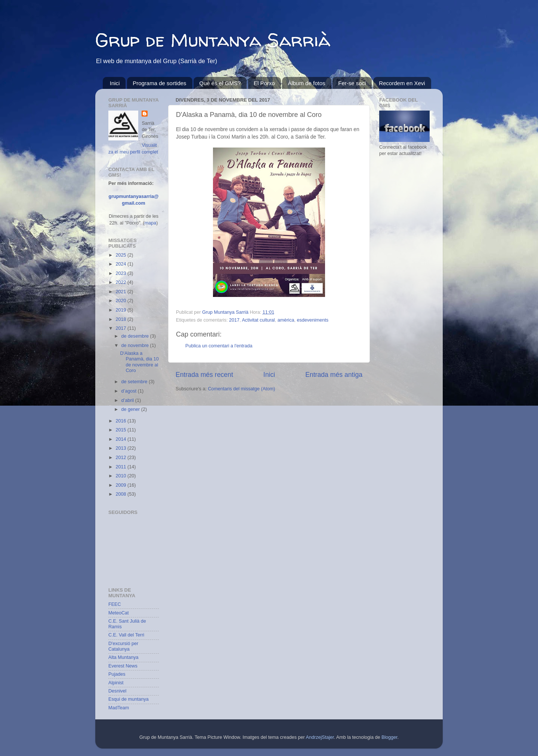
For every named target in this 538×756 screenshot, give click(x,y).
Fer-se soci (352, 83)
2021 (121, 292)
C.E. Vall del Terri (126, 635)
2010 (121, 476)
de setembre (135, 382)
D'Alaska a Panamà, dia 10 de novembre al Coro (139, 362)
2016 (121, 421)
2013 (121, 448)
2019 (121, 310)
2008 (121, 494)
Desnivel (117, 691)
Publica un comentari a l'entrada (219, 346)
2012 (121, 458)
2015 (121, 430)
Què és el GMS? (220, 83)
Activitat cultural (258, 320)
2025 (121, 255)
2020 (121, 301)
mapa (151, 223)
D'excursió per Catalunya (123, 646)
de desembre (136, 336)
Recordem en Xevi (402, 83)
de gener (131, 409)
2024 (121, 264)
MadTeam (119, 708)
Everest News (123, 666)
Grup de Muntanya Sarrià (213, 40)
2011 (121, 467)
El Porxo (264, 83)
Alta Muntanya (123, 657)
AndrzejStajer (320, 737)
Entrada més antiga (334, 375)
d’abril (128, 400)
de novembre (136, 346)
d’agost (130, 391)
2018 (121, 319)
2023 (121, 273)
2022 (121, 282)
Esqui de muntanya (129, 699)
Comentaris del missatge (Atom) (241, 389)
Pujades (117, 674)
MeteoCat (119, 613)
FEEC (115, 604)
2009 (121, 485)
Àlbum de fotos (306, 83)
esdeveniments (313, 320)
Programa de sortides (159, 83)
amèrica (286, 320)
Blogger (389, 737)
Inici (115, 83)
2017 (234, 320)
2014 (121, 439)
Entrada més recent (204, 375)
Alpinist (116, 683)
